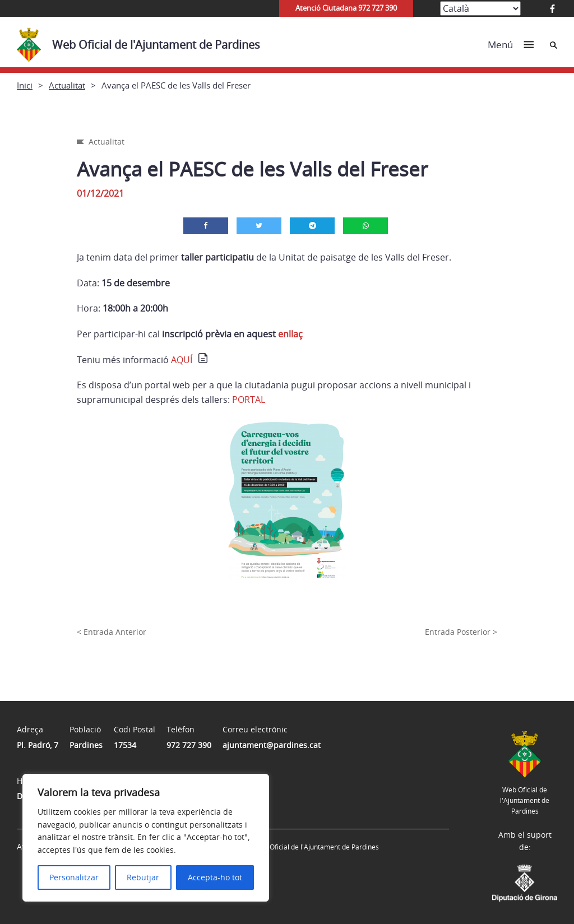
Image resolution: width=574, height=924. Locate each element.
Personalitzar (74, 877)
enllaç (290, 334)
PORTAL (249, 400)
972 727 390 (189, 745)
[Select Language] (480, 8)
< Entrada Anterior (112, 632)
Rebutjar (143, 877)
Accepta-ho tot (215, 877)
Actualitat (67, 85)
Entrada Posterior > (461, 632)
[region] (146, 838)
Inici (25, 85)
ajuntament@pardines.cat (272, 745)
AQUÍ (182, 360)
